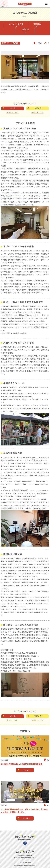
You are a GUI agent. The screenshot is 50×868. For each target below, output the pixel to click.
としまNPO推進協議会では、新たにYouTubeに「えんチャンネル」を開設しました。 (24, 811)
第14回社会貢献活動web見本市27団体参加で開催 (21, 764)
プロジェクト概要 (16, 24)
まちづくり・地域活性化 (10, 43)
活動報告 (37, 24)
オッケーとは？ (13, 113)
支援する (25, 29)
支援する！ (39, 108)
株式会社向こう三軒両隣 (23, 866)
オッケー (14, 108)
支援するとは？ (37, 113)
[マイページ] (4, 4)
